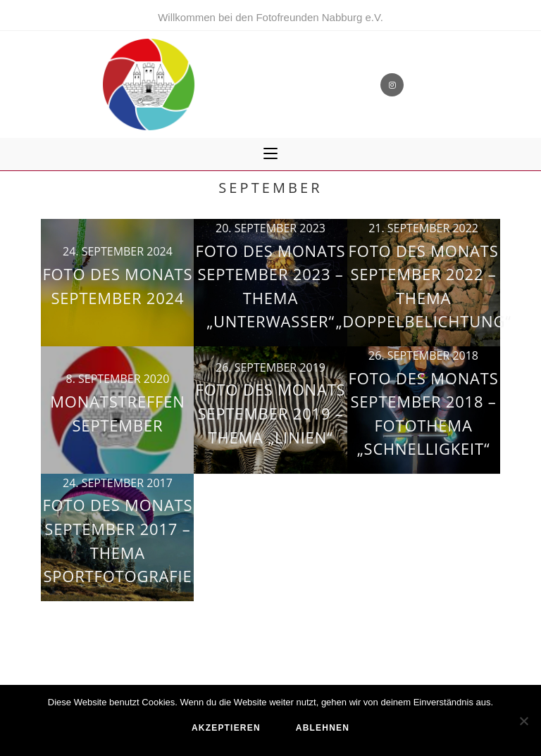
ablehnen (323, 728)
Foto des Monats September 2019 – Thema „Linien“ (271, 413)
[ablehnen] (523, 721)
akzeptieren (226, 728)
